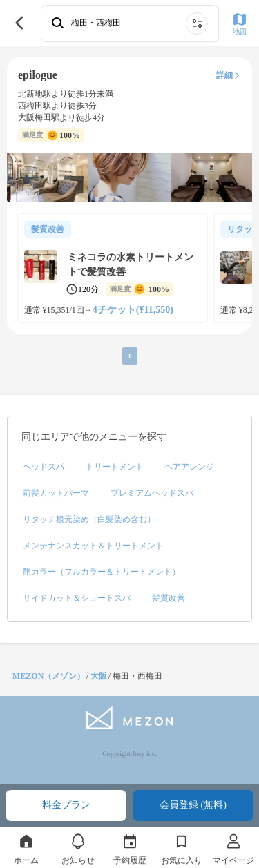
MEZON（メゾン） (49, 676)
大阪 (99, 676)
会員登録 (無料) (193, 805)
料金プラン (66, 805)
